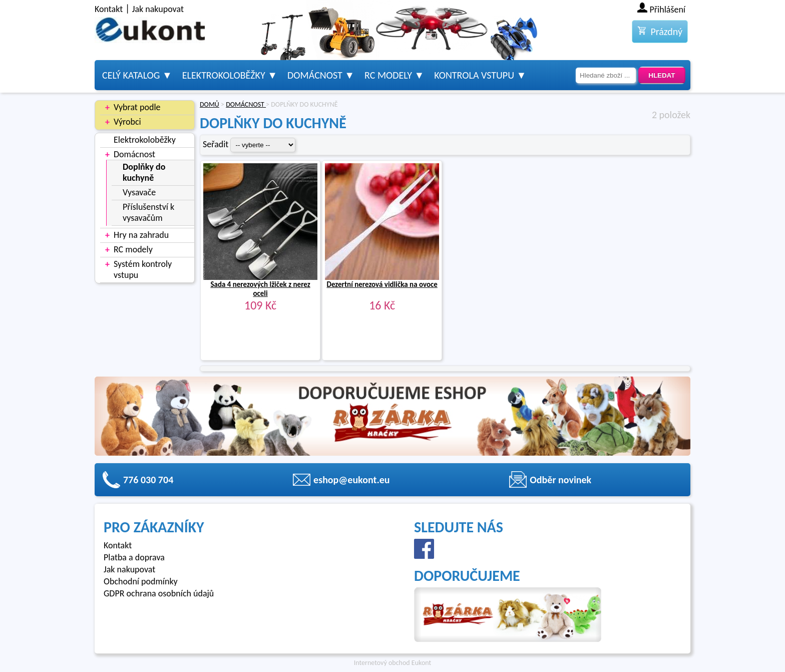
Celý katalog (131, 75)
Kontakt (109, 9)
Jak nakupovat (158, 9)
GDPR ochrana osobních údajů (159, 593)
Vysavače (139, 192)
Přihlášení (668, 10)
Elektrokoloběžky (224, 75)
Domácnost (315, 75)
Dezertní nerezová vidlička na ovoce (382, 284)
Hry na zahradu (141, 235)
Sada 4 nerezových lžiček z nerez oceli (260, 289)
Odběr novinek (560, 480)
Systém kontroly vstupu (143, 269)
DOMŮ (210, 104)
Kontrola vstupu (474, 75)
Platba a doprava (134, 557)
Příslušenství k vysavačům (148, 212)
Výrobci (127, 122)
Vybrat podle (137, 107)
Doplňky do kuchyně (144, 172)
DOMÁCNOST (246, 104)
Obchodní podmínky (141, 581)
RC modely (388, 75)
